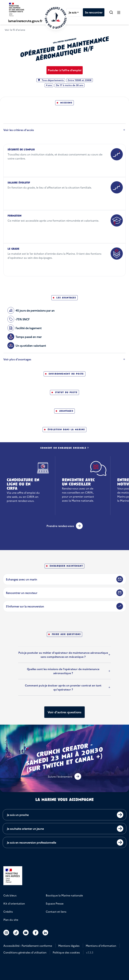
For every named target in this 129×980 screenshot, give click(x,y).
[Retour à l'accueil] (56, 18)
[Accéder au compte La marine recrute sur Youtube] (26, 933)
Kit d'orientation (14, 903)
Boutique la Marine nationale (64, 895)
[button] (111, 12)
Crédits (8, 911)
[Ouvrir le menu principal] (119, 12)
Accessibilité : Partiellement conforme (28, 946)
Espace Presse (55, 903)
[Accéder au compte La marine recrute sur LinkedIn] (45, 933)
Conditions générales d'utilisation (25, 952)
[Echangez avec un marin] (64, 579)
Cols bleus (10, 895)
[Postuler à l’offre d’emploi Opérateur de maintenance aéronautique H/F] (65, 70)
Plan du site (11, 920)
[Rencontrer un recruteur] (64, 593)
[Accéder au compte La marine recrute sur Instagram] (6, 933)
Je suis (75, 12)
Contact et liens (56, 911)
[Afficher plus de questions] (64, 712)
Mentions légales (69, 946)
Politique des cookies (66, 952)
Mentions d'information (101, 946)
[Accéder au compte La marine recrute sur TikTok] (16, 933)
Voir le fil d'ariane (15, 30)
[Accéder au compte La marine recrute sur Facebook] (36, 933)
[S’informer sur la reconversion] (64, 606)
